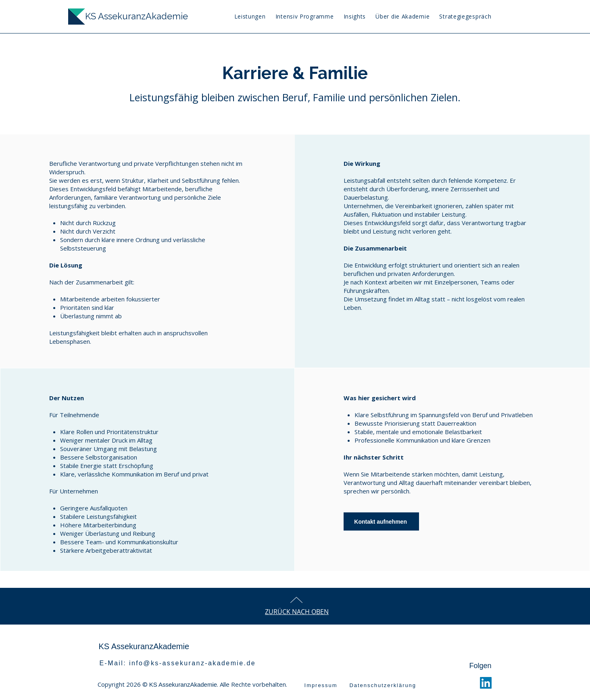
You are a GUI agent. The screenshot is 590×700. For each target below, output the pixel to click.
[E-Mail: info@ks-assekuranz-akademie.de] (181, 663)
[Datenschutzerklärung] (396, 685)
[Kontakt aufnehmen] (381, 521)
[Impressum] (321, 685)
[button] (354, 16)
